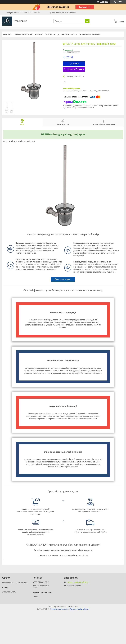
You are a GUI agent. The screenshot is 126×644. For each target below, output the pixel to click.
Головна (7, 34)
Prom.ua (75, 607)
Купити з (76, 69)
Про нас (39, 34)
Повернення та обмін (90, 34)
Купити (76, 64)
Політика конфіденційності (79, 609)
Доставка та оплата (67, 34)
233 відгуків (104, 2)
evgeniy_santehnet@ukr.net (78, 582)
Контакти (50, 34)
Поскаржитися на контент (60, 609)
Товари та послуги (23, 34)
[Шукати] (87, 21)
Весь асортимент (63, 279)
